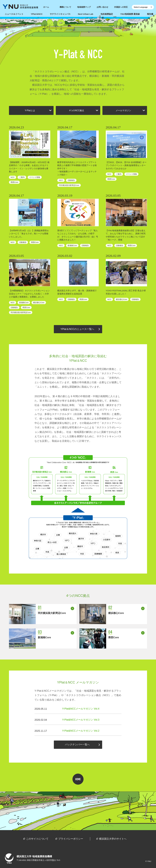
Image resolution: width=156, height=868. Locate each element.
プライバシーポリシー (71, 839)
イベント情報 (35, 177)
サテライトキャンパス (60, 14)
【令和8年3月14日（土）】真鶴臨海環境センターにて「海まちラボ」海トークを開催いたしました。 (29, 234)
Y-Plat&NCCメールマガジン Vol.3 (81, 720)
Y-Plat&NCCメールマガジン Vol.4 (81, 709)
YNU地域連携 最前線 (130, 14)
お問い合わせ (102, 7)
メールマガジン (123, 110)
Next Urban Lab (86, 14)
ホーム (46, 7)
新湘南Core (72, 245)
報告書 (150, 14)
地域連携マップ (84, 7)
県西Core (14, 182)
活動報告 (71, 180)
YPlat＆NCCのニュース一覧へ (77, 329)
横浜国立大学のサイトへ (113, 839)
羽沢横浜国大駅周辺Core (69, 185)
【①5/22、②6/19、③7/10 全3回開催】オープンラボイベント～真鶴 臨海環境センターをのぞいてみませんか (126, 165)
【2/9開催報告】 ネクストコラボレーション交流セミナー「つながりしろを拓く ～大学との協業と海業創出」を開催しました (29, 294)
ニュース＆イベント (14, 14)
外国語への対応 (121, 7)
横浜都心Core (39, 303)
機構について (65, 7)
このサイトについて (37, 839)
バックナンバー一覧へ (77, 745)
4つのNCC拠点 (77, 110)
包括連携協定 (107, 14)
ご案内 (22, 177)
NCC (13, 177)
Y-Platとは (30, 110)
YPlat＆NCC (37, 14)
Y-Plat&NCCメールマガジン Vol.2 (81, 731)
